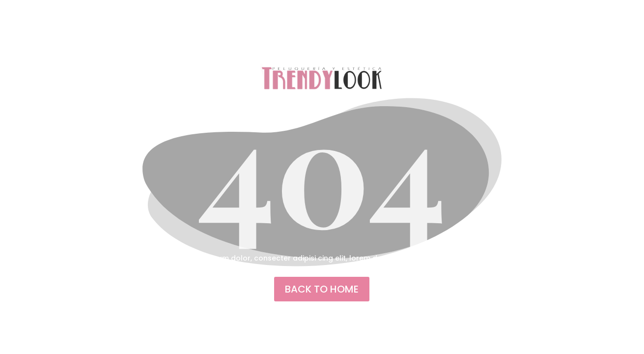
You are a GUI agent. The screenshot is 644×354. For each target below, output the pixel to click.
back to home (322, 289)
